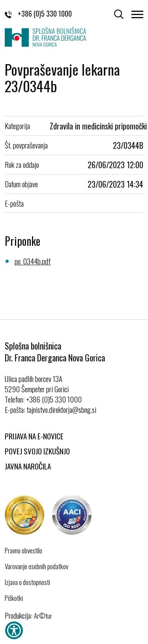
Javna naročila (28, 466)
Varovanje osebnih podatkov (37, 566)
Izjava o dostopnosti (27, 582)
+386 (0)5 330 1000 (38, 13)
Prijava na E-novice (34, 436)
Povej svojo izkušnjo (37, 451)
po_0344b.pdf (33, 261)
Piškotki (14, 598)
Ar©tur (43, 616)
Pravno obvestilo (23, 551)
